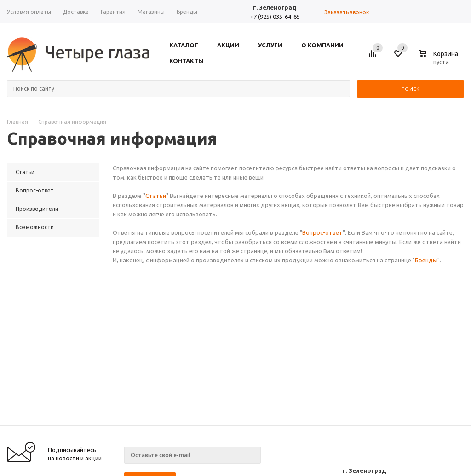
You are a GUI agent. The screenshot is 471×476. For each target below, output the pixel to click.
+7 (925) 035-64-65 (275, 17)
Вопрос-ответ (322, 232)
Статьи (156, 196)
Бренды (426, 260)
